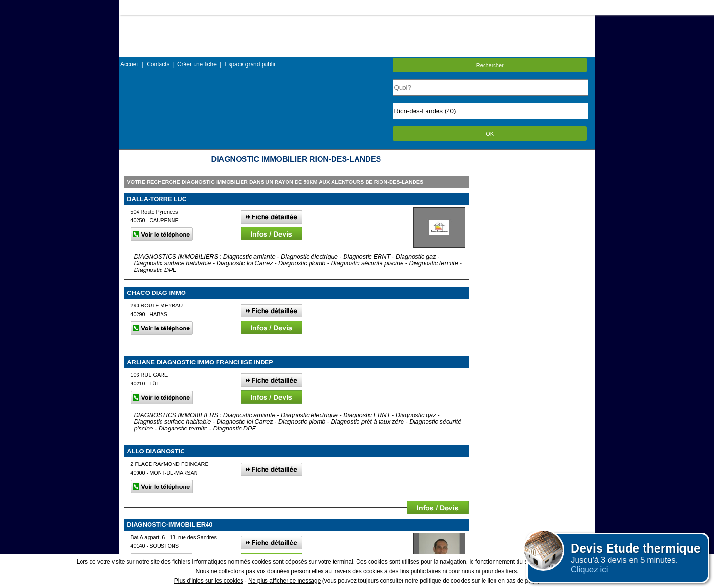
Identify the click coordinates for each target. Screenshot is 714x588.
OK (490, 134)
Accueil (130, 64)
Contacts (158, 64)
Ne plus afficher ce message (284, 581)
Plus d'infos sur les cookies (209, 581)
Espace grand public (250, 64)
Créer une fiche (197, 64)
